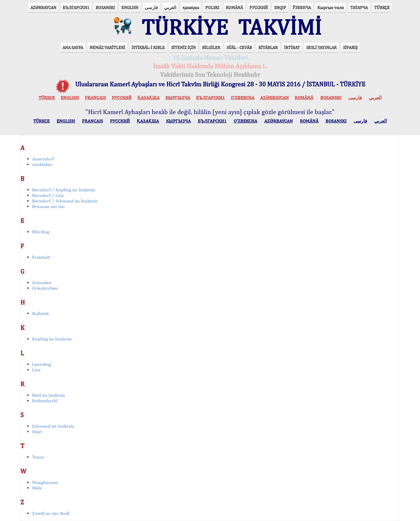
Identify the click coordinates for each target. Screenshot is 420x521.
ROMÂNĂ (234, 7)
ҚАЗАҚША (148, 98)
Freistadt (41, 257)
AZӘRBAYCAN (43, 7)
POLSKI (212, 7)
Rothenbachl (45, 401)
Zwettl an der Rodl (51, 513)
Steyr (37, 432)
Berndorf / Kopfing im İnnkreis (64, 190)
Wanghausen (45, 482)
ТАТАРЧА (359, 7)
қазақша (191, 7)
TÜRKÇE (382, 7)
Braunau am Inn (48, 206)
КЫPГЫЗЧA (178, 98)
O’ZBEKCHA (243, 98)
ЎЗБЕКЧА (302, 7)
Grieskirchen (45, 288)
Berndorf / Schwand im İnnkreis (65, 201)
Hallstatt (40, 313)
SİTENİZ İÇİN (183, 47)
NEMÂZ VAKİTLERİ (107, 47)
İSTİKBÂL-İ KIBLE (148, 47)
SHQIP (280, 7)
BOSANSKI (105, 7)
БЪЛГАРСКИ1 (76, 7)
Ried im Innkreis (49, 395)
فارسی (151, 7)
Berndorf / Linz (48, 195)
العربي (170, 7)
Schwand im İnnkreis (53, 426)
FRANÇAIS (95, 98)
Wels (37, 488)
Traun (38, 457)
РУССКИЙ (259, 7)
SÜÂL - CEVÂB (239, 47)
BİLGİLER (211, 47)
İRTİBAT (292, 47)
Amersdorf (43, 159)
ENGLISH (130, 7)
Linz (36, 370)
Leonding (42, 364)
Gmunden (42, 283)
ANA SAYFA (73, 47)
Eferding (41, 232)
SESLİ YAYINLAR (321, 47)
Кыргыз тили (331, 7)
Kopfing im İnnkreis (52, 339)
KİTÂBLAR (268, 47)
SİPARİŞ (350, 47)
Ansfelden (42, 164)
